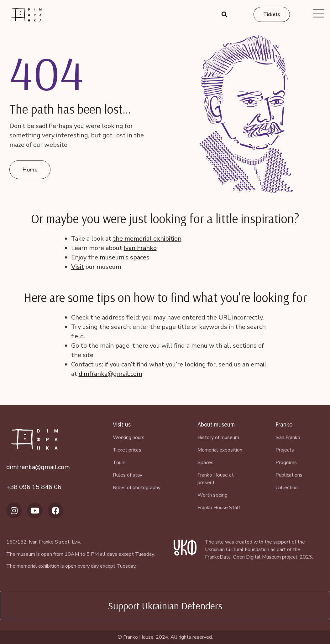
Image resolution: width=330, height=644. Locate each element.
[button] (225, 14)
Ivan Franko (140, 248)
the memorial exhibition (147, 239)
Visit (78, 267)
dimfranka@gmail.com (110, 374)
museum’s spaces (125, 257)
